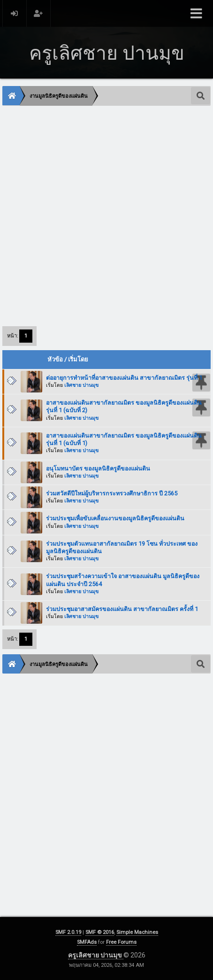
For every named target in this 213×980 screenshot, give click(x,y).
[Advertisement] (106, 215)
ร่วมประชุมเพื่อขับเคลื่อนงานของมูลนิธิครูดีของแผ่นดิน (115, 518)
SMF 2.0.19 (68, 932)
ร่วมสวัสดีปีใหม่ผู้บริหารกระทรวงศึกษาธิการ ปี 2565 (112, 493)
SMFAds (87, 942)
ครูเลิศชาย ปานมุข (96, 955)
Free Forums (121, 942)
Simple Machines (137, 932)
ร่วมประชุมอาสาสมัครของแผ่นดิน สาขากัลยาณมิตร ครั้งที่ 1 (122, 609)
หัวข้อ (55, 359)
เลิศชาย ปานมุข (81, 385)
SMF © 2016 (100, 932)
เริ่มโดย (78, 359)
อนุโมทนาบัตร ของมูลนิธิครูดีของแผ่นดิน (98, 468)
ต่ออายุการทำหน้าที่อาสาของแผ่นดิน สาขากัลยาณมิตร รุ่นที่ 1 (124, 378)
